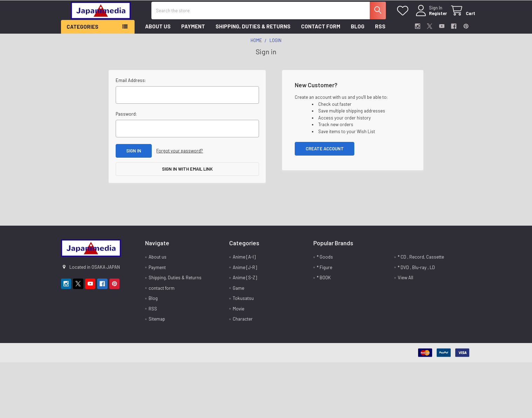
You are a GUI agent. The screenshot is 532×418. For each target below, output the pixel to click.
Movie (238, 312)
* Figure (325, 270)
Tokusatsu (243, 301)
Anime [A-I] (244, 260)
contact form (321, 29)
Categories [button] (83, 30)
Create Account (325, 151)
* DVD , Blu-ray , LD (416, 270)
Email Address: (131, 83)
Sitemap (157, 322)
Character (243, 322)
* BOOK (324, 281)
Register (434, 15)
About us (158, 29)
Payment (193, 29)
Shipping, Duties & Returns (253, 29)
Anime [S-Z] (245, 281)
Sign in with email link (187, 172)
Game (238, 291)
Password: (126, 117)
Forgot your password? (180, 154)
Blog (358, 29)
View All (405, 281)
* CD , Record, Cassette (421, 260)
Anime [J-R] (245, 270)
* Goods (325, 260)
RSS (380, 29)
